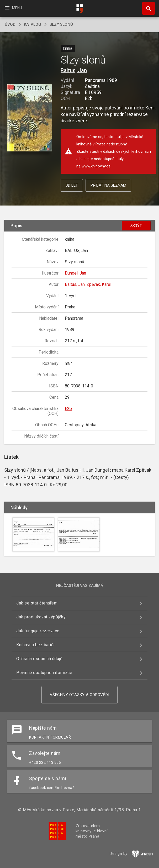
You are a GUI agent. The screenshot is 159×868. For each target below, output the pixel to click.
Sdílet (72, 185)
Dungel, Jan (75, 273)
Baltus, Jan (74, 70)
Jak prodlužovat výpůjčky (41, 617)
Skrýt (136, 226)
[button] (30, 118)
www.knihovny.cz (96, 166)
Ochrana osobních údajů (39, 659)
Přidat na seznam (108, 185)
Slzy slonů (61, 24)
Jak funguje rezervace (38, 631)
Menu (13, 8)
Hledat (146, 6)
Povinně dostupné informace (44, 673)
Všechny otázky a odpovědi (80, 695)
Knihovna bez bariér (36, 645)
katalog (33, 24)
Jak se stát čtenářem (37, 603)
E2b (68, 409)
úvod (10, 24)
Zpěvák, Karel (99, 284)
